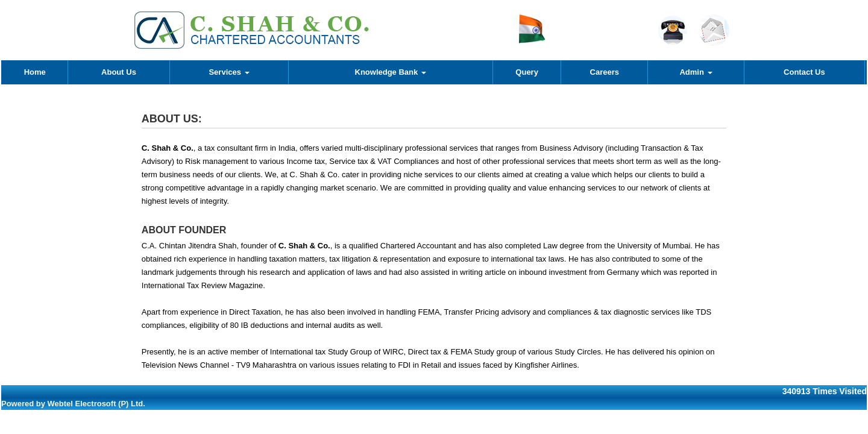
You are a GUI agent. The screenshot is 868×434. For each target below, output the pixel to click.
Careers (605, 72)
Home (35, 72)
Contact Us (804, 72)
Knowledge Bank (391, 72)
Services (229, 72)
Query (527, 72)
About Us (119, 72)
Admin (696, 72)
